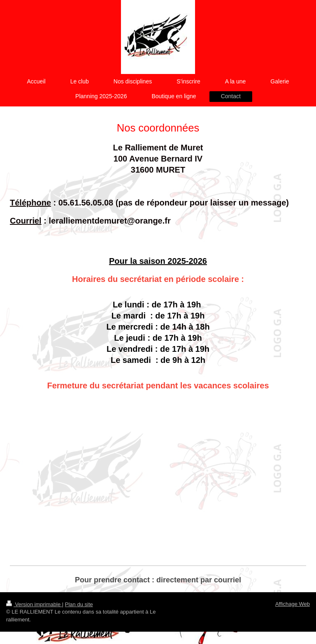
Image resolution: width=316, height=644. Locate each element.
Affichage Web (293, 604)
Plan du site (79, 604)
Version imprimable (34, 604)
